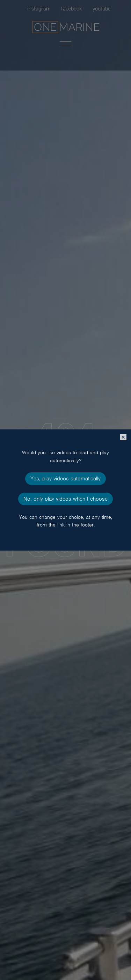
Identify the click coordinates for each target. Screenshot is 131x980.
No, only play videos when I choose (65, 499)
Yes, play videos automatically (65, 479)
